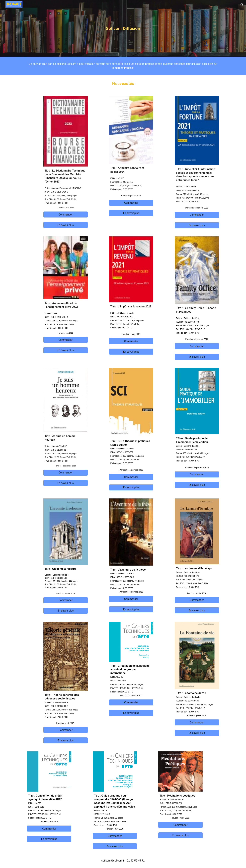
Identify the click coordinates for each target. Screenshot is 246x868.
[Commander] (66, 215)
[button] (242, 5)
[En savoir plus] (66, 225)
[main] (123, 28)
